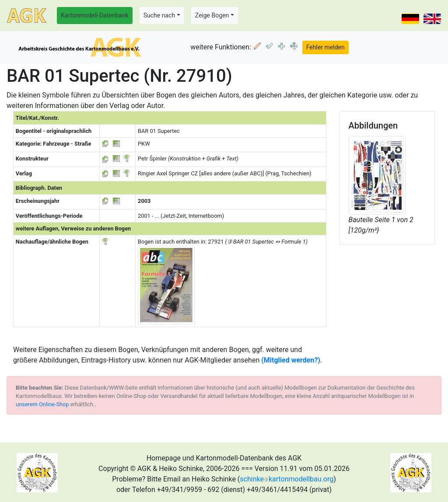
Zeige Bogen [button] (212, 15)
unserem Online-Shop (42, 404)
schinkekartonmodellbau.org (287, 479)
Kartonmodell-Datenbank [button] (95, 15)
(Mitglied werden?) (291, 360)
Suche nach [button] (159, 15)
